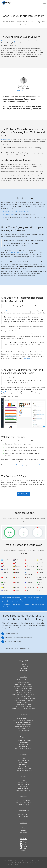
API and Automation (24, 682)
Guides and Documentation (23, 740)
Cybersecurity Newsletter (23, 768)
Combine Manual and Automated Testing (24, 698)
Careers (24, 830)
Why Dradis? (24, 786)
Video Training (23, 762)
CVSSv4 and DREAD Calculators (23, 686)
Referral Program (24, 788)
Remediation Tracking (23, 696)
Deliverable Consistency (23, 724)
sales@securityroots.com (10, 604)
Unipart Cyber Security (8, 41)
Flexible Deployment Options (23, 690)
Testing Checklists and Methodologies (24, 709)
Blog (24, 851)
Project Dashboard (7, 392)
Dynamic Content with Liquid (24, 688)
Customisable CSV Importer (23, 684)
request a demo (40, 465)
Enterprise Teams (24, 804)
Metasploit (24, 670)
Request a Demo (23, 782)
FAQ (23, 780)
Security (7, 864)
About (24, 826)
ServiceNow (23, 668)
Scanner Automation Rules (23, 704)
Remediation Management (24, 722)
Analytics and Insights (23, 680)
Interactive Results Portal (23, 692)
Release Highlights (23, 742)
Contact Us (24, 832)
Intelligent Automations (24, 718)
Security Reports (23, 766)
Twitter (24, 842)
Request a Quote (23, 784)
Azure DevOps (23, 666)
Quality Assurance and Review (23, 700)
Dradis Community (23, 814)
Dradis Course (23, 758)
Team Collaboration (23, 729)
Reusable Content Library (23, 702)
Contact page (20, 465)
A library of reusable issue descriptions (17, 212)
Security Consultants (24, 800)
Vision (23, 828)
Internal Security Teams (23, 802)
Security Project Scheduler (23, 706)
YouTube (23, 844)
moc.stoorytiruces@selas (23, 791)
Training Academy (23, 760)
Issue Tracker (24, 746)
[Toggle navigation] (44, 3)
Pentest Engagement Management (24, 720)
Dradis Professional (23, 816)
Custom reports (10, 215)
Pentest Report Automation (23, 726)
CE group (22, 748)
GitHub (23, 848)
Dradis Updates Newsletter (24, 771)
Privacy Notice (14, 864)
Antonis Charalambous (8, 311)
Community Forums (23, 744)
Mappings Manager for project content (23, 694)
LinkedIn (23, 846)
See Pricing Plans (23, 494)
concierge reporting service (16, 252)
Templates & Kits (23, 764)
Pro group (29, 748)
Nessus (24, 664)
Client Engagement (24, 731)
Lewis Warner (6, 140)
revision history (27, 358)
